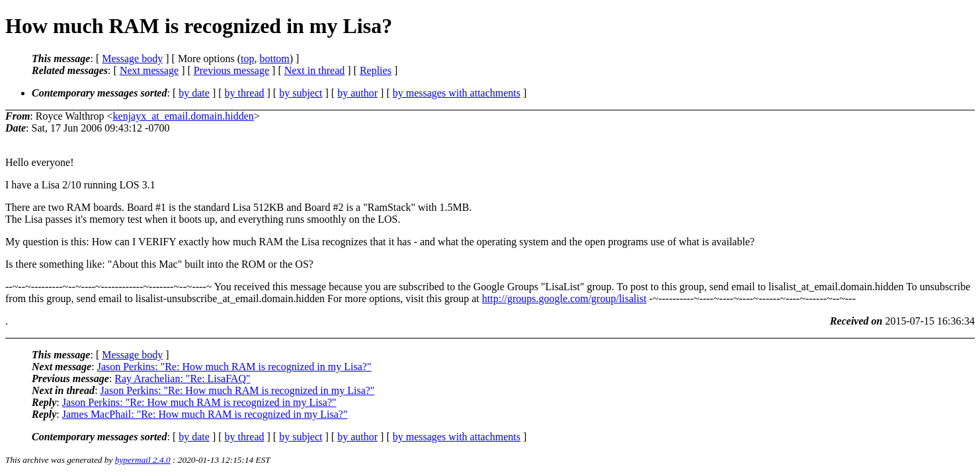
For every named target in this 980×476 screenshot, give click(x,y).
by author (357, 93)
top (247, 59)
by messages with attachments (457, 93)
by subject (301, 93)
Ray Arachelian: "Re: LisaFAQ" (182, 378)
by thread (245, 93)
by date (194, 93)
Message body (132, 59)
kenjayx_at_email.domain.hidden (184, 116)
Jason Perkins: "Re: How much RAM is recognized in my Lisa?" (234, 367)
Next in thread (315, 70)
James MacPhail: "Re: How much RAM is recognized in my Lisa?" (205, 414)
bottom (274, 59)
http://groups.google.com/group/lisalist (564, 298)
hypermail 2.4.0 (143, 460)
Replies (376, 70)
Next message (149, 70)
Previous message (231, 70)
